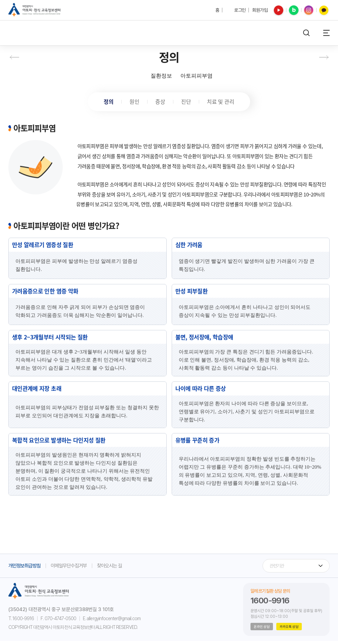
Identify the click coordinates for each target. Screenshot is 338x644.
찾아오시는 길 (109, 569)
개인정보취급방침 (24, 569)
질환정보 (161, 76)
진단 (187, 103)
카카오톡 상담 (289, 630)
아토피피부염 (196, 76)
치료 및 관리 (223, 103)
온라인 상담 (262, 630)
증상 (160, 103)
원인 (133, 103)
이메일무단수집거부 (69, 569)
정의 (107, 103)
